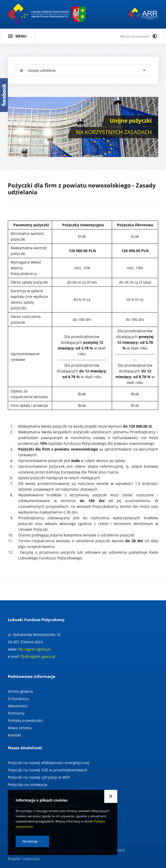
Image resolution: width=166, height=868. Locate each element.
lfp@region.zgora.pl (38, 656)
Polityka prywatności (26, 720)
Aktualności (18, 706)
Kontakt (14, 735)
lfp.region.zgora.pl (35, 649)
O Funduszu (18, 699)
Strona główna (20, 691)
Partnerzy (16, 713)
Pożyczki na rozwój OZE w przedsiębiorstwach (48, 770)
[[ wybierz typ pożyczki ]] (83, 70)
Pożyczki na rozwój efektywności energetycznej (48, 763)
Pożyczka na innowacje (28, 785)
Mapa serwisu (20, 728)
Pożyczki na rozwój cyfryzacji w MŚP (39, 777)
